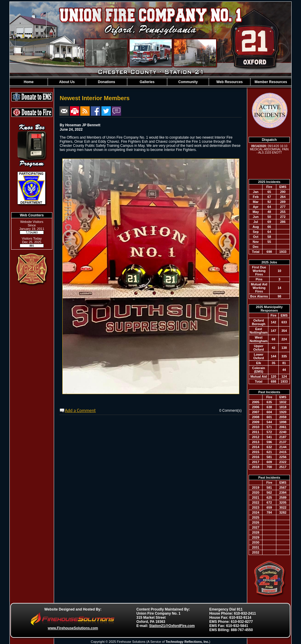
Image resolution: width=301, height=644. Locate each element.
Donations (107, 82)
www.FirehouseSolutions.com (73, 628)
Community (188, 82)
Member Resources (271, 82)
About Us (67, 82)
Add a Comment (80, 410)
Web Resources (230, 82)
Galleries (147, 82)
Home (29, 82)
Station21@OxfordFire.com (172, 626)
